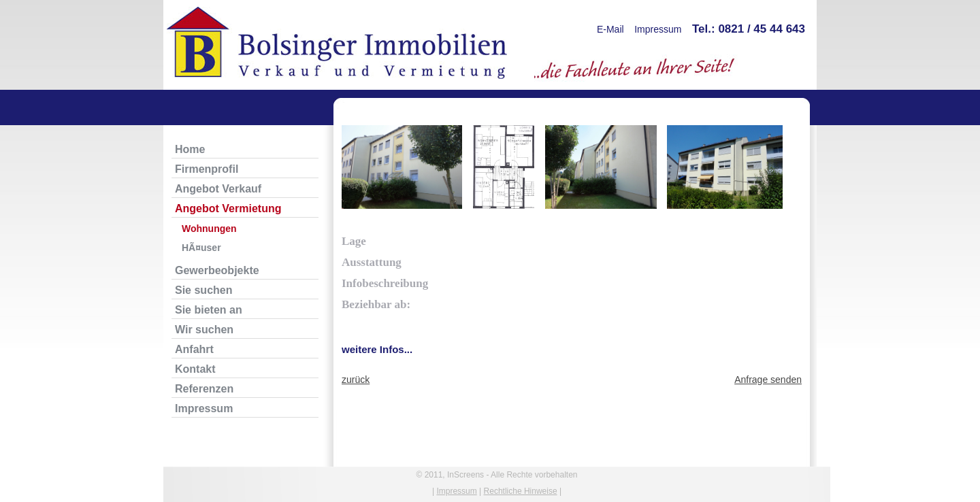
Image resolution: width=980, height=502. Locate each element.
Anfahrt (194, 349)
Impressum (658, 29)
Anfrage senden (768, 380)
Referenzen (204, 389)
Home (190, 149)
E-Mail (610, 29)
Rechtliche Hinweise (521, 491)
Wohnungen (209, 229)
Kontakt (195, 369)
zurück (356, 380)
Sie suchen (203, 290)
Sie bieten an (209, 310)
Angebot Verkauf (218, 189)
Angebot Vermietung (228, 208)
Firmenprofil (207, 169)
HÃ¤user (201, 248)
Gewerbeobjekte (217, 270)
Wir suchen (204, 330)
